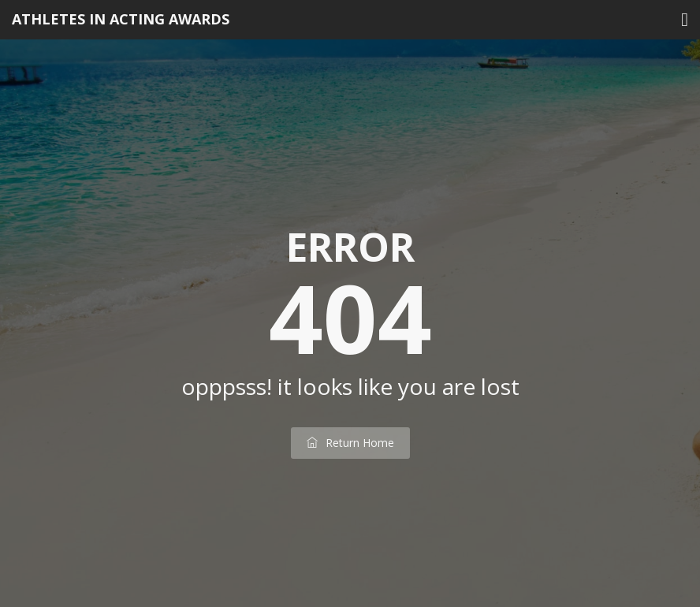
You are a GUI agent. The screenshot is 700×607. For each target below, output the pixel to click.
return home (350, 443)
